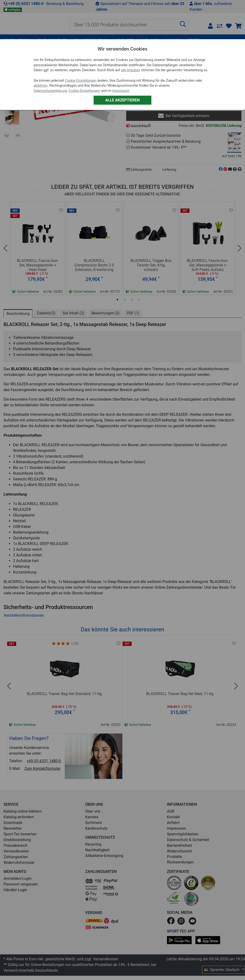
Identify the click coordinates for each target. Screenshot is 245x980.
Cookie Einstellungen (81, 81)
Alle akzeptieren (122, 100)
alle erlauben (131, 70)
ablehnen (41, 86)
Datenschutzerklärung (50, 91)
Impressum (121, 91)
